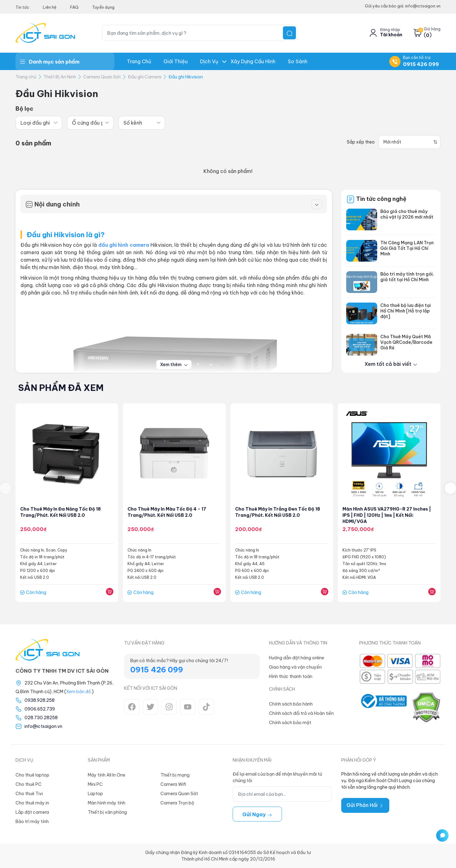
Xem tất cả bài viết (391, 364)
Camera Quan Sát (102, 77)
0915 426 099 (421, 64)
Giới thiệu (176, 61)
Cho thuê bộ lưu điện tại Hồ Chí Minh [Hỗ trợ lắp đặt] (406, 311)
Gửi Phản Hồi (365, 805)
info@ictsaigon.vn (43, 726)
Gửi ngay (257, 814)
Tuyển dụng (103, 7)
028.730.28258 (41, 718)
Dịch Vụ (209, 61)
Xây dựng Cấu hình (253, 61)
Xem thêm (174, 365)
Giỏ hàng (432, 29)
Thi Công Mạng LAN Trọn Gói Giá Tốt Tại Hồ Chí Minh (407, 248)
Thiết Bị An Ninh (60, 77)
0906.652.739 (40, 709)
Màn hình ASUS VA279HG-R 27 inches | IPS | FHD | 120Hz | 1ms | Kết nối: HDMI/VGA (387, 515)
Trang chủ (139, 61)
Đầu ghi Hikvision (186, 77)
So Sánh (298, 61)
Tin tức (22, 7)
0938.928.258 (40, 700)
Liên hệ (50, 7)
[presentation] (6, 488)
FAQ (74, 7)
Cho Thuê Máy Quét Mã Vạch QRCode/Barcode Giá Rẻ (406, 342)
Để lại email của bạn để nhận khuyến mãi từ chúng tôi (277, 777)
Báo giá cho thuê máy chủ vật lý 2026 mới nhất (407, 214)
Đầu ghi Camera (145, 77)
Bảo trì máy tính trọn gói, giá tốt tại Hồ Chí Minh (407, 277)
